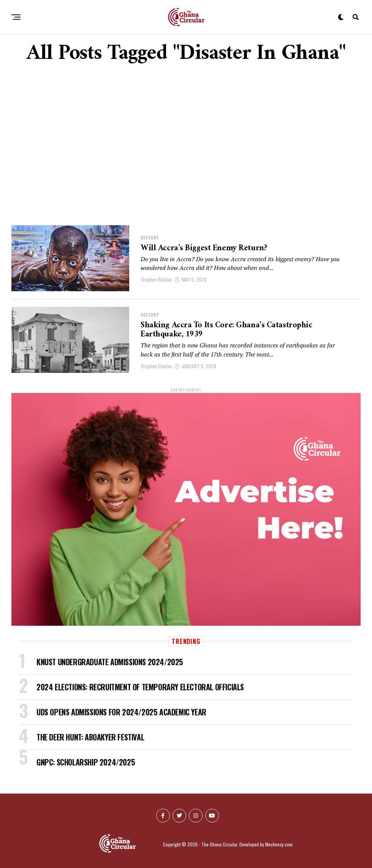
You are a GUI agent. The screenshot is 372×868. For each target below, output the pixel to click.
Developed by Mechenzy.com (266, 844)
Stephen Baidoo (156, 280)
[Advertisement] (186, 145)
